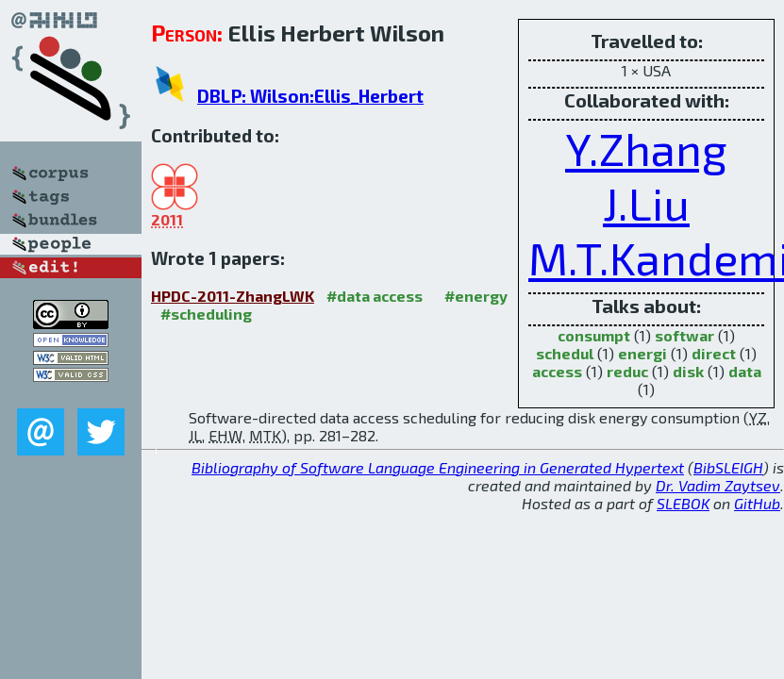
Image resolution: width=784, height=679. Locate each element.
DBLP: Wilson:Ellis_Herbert (310, 96)
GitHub (757, 503)
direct (714, 353)
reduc (627, 371)
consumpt (594, 335)
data (745, 371)
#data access (375, 296)
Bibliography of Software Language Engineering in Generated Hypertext (438, 467)
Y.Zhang (646, 148)
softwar (684, 335)
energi (642, 353)
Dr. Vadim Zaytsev (718, 485)
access (557, 371)
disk (688, 371)
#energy (476, 296)
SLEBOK (683, 503)
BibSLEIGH (728, 467)
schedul (565, 353)
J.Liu (646, 203)
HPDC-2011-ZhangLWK (233, 296)
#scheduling (206, 314)
